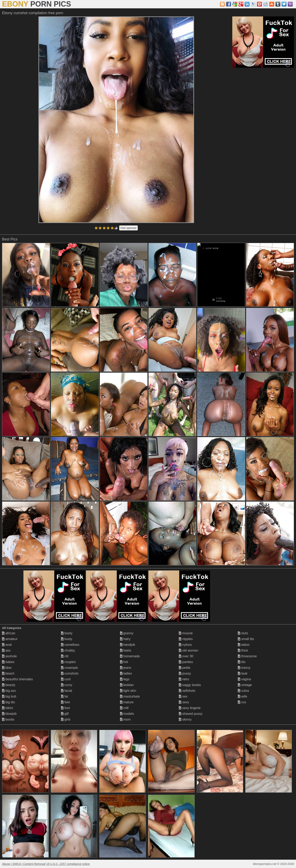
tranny (244, 668)
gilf (65, 714)
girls (66, 719)
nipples (186, 639)
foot (65, 708)
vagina (244, 679)
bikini (8, 708)
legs (125, 679)
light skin (128, 691)
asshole (9, 656)
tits (242, 662)
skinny (185, 719)
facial (67, 691)
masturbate (130, 696)
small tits (246, 639)
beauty (9, 685)
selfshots (187, 691)
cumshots (70, 673)
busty (67, 639)
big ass (9, 691)
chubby (68, 650)
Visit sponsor (128, 228)
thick (243, 650)
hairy (125, 639)
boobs (8, 719)
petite (185, 668)
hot (124, 662)
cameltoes (70, 645)
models (127, 714)
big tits (9, 702)
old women (188, 650)
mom (125, 719)
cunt (66, 679)
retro (184, 679)
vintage (245, 685)
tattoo (244, 645)
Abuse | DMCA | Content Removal (24, 864)
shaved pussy (191, 714)
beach (8, 673)
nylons (185, 645)
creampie (69, 668)
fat (65, 696)
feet (65, 702)
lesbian (127, 685)
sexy (184, 702)
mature (127, 702)
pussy (185, 673)
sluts (243, 633)
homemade (130, 656)
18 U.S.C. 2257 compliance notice (68, 864)
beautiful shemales (17, 679)
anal (7, 645)
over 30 (186, 656)
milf (124, 708)
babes (8, 662)
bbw (7, 668)
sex (183, 696)
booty (67, 633)
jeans (126, 668)
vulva (243, 691)
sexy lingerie (190, 708)
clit (65, 656)
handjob (128, 645)
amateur (10, 639)
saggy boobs (190, 685)
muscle (186, 633)
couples (68, 662)
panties (186, 662)
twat (243, 673)
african (9, 633)
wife (242, 696)
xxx (242, 702)
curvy (67, 685)
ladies (126, 673)
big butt (9, 696)
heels (126, 650)
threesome (247, 656)
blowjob (9, 714)
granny (127, 633)
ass (6, 650)
